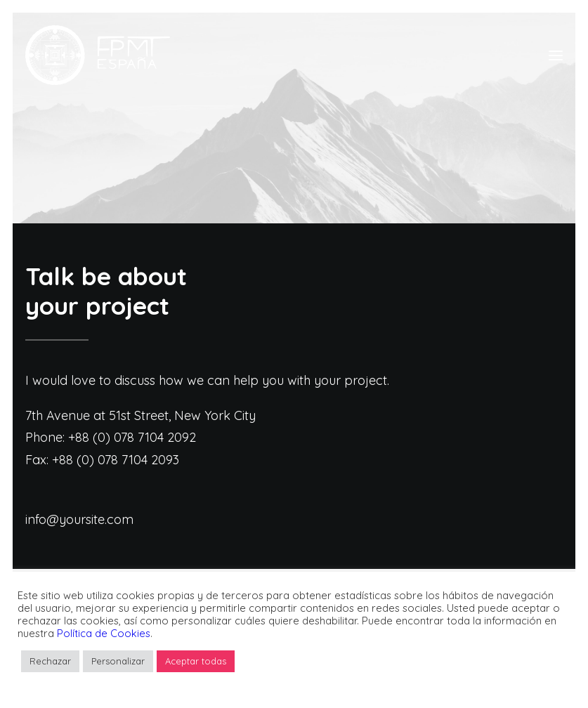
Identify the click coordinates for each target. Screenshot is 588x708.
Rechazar (50, 661)
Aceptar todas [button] (196, 661)
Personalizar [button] (118, 661)
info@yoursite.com (79, 519)
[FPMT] (98, 55)
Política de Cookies (104, 633)
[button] (556, 55)
